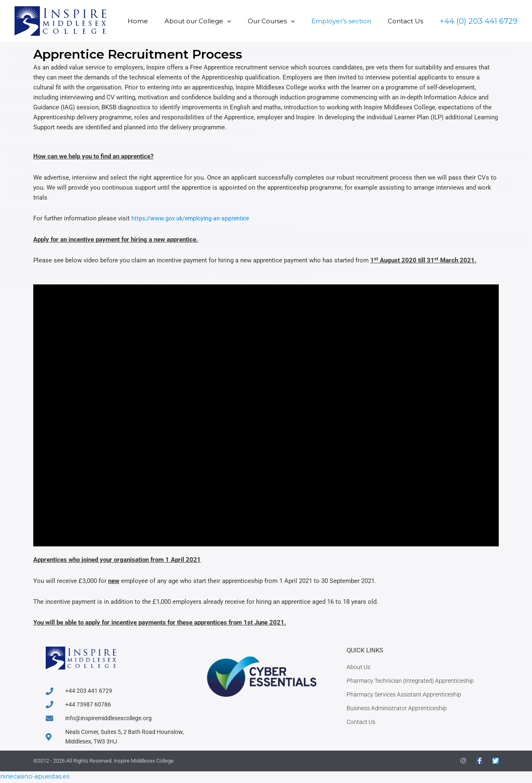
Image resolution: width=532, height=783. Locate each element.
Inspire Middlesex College (144, 763)
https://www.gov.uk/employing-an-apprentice (193, 218)
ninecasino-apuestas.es (37, 778)
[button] (242, 21)
